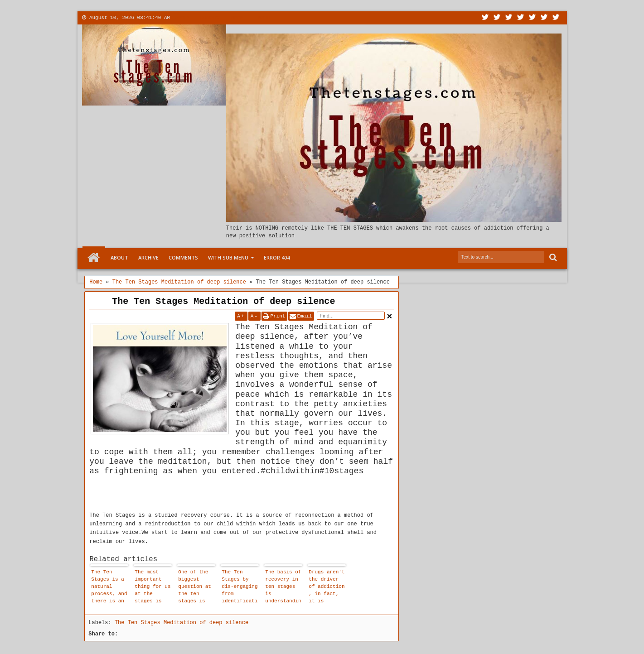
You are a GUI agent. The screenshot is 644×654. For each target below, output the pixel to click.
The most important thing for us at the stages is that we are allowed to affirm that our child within (153, 588)
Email (304, 316)
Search (552, 257)
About (182, 18)
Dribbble (544, 18)
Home (94, 258)
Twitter (485, 18)
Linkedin (533, 18)
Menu (264, 18)
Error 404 (277, 257)
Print (278, 316)
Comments (183, 257)
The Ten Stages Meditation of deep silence (223, 301)
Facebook (497, 18)
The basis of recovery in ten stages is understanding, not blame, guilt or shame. (283, 588)
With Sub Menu (228, 257)
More (237, 18)
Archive (148, 257)
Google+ (509, 18)
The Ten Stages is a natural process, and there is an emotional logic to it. (109, 588)
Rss (521, 18)
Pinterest (556, 18)
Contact (210, 18)
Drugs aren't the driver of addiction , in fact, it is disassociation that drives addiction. (327, 588)
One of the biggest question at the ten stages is (195, 587)
